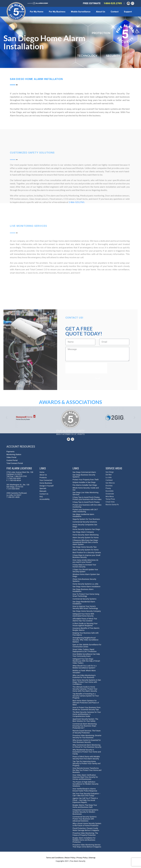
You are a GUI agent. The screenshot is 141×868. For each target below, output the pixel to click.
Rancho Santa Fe (112, 505)
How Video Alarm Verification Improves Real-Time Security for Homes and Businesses (85, 777)
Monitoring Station (14, 454)
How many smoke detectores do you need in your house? (85, 561)
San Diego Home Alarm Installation (86, 587)
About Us (101, 12)
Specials (43, 488)
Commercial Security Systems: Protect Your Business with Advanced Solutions (85, 819)
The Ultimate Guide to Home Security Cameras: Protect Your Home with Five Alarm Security (85, 689)
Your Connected (46, 480)
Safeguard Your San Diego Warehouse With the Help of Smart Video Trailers (86, 661)
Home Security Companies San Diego (85, 526)
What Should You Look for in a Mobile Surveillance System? (84, 667)
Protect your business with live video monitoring (87, 506)
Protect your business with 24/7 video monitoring (85, 511)
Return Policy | (70, 858)
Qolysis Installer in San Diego (84, 482)
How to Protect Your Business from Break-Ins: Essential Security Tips (87, 708)
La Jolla (109, 478)
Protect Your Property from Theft (86, 480)
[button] (137, 31)
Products (43, 478)
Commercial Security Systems (84, 599)
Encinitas (109, 486)
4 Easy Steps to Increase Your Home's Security (84, 566)
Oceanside (110, 494)
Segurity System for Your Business (86, 519)
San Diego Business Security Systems (84, 476)
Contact (115, 12)
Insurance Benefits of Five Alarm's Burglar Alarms (86, 629)
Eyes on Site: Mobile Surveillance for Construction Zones (87, 646)
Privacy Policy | (82, 858)
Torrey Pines (110, 499)
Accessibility (45, 499)
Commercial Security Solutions (85, 522)
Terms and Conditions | (55, 858)
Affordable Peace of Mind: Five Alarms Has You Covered (85, 620)
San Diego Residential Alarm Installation (84, 603)
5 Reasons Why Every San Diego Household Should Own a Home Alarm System (85, 542)
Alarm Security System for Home (86, 538)
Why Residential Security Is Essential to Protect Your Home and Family (87, 752)
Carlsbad (109, 480)
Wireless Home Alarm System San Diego (86, 575)
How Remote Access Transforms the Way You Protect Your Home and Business (87, 770)
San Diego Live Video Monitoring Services (85, 494)
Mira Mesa (110, 497)
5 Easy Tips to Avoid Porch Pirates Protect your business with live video (87, 498)
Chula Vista (110, 502)
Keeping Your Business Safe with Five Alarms (86, 634)
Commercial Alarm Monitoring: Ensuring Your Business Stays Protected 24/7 (85, 726)
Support (128, 12)
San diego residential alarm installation (83, 515)
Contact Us (44, 494)
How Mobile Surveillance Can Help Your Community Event (86, 655)
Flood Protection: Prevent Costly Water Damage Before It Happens (86, 829)
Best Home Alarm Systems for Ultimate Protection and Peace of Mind (86, 703)
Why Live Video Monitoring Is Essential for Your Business (84, 676)
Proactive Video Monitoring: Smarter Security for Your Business (87, 736)
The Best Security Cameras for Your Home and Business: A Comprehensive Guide (87, 714)
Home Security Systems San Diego (86, 529)
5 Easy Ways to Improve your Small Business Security (86, 556)
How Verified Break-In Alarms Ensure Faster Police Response (85, 790)
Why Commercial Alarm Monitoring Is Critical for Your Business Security (87, 746)
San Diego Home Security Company (87, 611)
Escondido (110, 491)
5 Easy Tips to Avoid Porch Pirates (86, 502)
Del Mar (109, 475)
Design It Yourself (47, 486)
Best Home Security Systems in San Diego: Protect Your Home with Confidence (87, 682)
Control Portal (12, 460)
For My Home (37, 12)
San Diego (110, 472)
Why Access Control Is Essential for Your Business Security (87, 741)
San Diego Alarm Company (83, 532)
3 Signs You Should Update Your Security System (85, 571)
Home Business (46, 483)
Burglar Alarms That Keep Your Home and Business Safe (85, 806)
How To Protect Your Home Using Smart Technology (86, 595)
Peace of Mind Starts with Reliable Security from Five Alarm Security (86, 758)
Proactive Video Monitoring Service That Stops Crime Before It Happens (87, 846)
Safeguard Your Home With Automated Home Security (83, 615)
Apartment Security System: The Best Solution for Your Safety (85, 720)
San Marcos (110, 483)
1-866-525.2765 (113, 3)
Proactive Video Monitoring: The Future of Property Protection (85, 834)
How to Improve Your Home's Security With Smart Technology (85, 607)
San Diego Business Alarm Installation (83, 590)
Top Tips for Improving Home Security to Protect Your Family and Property (86, 763)
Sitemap (92, 858)
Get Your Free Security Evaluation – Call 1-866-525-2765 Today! (87, 795)
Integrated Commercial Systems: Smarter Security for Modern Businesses (86, 812)
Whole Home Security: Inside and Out (86, 489)
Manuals (43, 491)
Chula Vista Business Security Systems (84, 580)
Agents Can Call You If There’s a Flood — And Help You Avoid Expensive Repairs (85, 800)
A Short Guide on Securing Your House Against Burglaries (85, 624)
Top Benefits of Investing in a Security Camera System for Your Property (86, 696)
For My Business (57, 12)
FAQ (41, 497)
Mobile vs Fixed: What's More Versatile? (84, 672)
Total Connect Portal (15, 463)
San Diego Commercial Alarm (84, 472)
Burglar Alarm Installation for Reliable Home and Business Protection (84, 840)
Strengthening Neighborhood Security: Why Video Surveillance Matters (85, 640)
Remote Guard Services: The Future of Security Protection (87, 732)
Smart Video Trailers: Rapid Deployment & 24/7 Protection (85, 650)
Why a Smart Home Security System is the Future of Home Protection (87, 824)
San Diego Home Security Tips (85, 547)
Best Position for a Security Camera (87, 552)
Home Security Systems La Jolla (85, 584)
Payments (10, 452)
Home (21, 12)
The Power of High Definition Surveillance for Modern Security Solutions (85, 784)
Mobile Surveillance (81, 12)
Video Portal (11, 457)
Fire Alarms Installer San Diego (85, 485)
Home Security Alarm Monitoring (86, 535)
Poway (108, 488)
